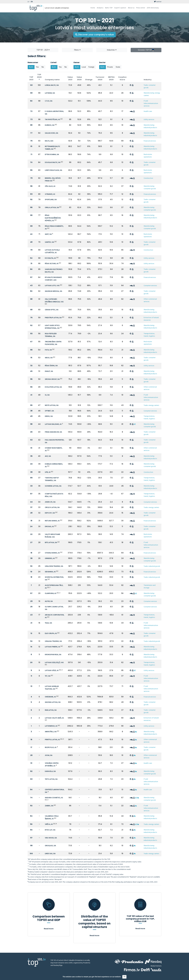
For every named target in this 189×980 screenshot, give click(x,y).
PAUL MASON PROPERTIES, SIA (55, 441)
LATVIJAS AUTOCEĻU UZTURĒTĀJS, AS (52, 251)
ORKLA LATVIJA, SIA (52, 208)
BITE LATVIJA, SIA (51, 543)
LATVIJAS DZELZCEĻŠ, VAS (54, 663)
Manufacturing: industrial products (150, 126)
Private (110, 67)
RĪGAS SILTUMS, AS (52, 264)
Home (93, 8)
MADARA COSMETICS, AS (54, 798)
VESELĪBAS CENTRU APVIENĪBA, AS (52, 765)
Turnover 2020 (100, 78)
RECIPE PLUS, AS (51, 748)
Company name (52, 80)
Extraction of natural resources (151, 319)
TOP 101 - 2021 (43, 50)
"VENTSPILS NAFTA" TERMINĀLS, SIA (52, 479)
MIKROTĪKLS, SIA (51, 732)
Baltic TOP (109, 8)
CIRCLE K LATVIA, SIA (52, 507)
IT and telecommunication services (151, 103)
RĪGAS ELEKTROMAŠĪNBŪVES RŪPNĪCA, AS (53, 218)
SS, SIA (47, 395)
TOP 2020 (39, 77)
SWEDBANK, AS (50, 697)
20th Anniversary (153, 8)
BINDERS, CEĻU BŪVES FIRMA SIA (53, 180)
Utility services (149, 120)
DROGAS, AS (49, 527)
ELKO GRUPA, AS (51, 634)
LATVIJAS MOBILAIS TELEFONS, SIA (52, 688)
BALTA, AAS (49, 141)
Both (31, 67)
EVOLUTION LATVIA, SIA (53, 387)
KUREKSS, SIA (50, 125)
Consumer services (150, 286)
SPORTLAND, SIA (51, 200)
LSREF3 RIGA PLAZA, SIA (53, 170)
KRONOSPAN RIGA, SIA (53, 655)
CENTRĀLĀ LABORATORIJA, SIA (55, 791)
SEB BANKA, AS (50, 572)
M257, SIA (48, 234)
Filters (77, 50)
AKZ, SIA (48, 456)
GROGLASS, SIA (50, 846)
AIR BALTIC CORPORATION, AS (54, 616)
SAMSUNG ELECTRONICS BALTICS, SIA (54, 271)
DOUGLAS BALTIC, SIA (53, 163)
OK (124, 977)
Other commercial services (150, 300)
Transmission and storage (150, 587)
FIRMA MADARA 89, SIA (53, 432)
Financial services (150, 141)
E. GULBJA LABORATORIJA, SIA (54, 113)
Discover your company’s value (94, 35)
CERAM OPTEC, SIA (52, 310)
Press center (141, 8)
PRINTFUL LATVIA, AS (52, 740)
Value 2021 (70, 78)
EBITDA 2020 (111, 78)
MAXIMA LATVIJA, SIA (53, 702)
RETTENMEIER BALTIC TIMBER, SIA (52, 148)
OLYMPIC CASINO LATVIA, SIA (54, 608)
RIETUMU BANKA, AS (52, 521)
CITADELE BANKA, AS (52, 553)
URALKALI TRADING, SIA (53, 641)
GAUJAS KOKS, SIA (51, 133)
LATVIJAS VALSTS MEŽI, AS (54, 718)
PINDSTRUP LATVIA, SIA (53, 318)
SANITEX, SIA (49, 242)
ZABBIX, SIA (49, 806)
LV (29, 2)
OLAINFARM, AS (51, 593)
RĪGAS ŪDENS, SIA (51, 366)
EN (32, 2)
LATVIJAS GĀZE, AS (52, 671)
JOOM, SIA (49, 755)
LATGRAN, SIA (50, 93)
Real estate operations (148, 156)
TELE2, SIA (48, 623)
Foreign (91, 67)
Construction (148, 178)
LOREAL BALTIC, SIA (52, 85)
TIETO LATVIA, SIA (51, 779)
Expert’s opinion (120, 8)
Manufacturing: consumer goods (150, 187)
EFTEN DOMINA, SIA (52, 155)
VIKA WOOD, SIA (51, 838)
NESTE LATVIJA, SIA (52, 405)
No (43, 67)
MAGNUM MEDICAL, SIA (53, 291)
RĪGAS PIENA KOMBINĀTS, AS (54, 228)
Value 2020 (79, 78)
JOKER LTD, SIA (50, 502)
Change (89, 80)
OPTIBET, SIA (49, 411)
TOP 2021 (31, 78)
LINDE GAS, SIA (50, 854)
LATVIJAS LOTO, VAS (52, 286)
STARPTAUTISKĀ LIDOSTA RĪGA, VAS (54, 495)
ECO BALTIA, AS (50, 258)
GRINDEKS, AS (50, 558)
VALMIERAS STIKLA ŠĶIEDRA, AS (52, 817)
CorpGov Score (122, 78)
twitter (158, 2)
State (118, 67)
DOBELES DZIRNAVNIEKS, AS (54, 465)
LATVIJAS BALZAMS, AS (53, 424)
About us (131, 8)
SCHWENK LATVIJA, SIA (53, 486)
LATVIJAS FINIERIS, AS (52, 647)
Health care (148, 111)
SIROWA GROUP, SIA (52, 379)
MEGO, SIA (49, 358)
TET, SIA (48, 676)
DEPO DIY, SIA (50, 513)
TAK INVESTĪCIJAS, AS (52, 120)
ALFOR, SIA (49, 601)
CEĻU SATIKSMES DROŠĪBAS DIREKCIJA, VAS (54, 301)
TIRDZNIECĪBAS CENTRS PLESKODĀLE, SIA (53, 343)
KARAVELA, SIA (50, 771)
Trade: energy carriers (151, 405)
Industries (112, 50)
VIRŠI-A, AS (49, 824)
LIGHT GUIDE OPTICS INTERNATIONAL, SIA (52, 327)
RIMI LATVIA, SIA (51, 710)
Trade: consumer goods (150, 86)
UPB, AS (48, 472)
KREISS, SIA (49, 416)
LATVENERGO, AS (51, 726)
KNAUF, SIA (49, 371)
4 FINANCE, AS (50, 194)
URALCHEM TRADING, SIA (54, 566)
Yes (37, 67)
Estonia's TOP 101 (146, 50)
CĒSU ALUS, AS (50, 186)
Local (84, 67)
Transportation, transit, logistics (149, 335)
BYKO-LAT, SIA (50, 830)
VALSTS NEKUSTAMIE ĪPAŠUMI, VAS (52, 536)
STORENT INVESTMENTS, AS (54, 449)
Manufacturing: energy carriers (152, 94)
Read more (49, 929)
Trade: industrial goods (152, 566)
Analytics (100, 8)
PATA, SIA (48, 350)
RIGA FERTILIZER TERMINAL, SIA (51, 335)
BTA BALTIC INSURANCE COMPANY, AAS (53, 279)
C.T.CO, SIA (49, 101)
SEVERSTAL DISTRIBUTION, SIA (54, 579)
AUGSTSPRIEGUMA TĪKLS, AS (54, 587)
